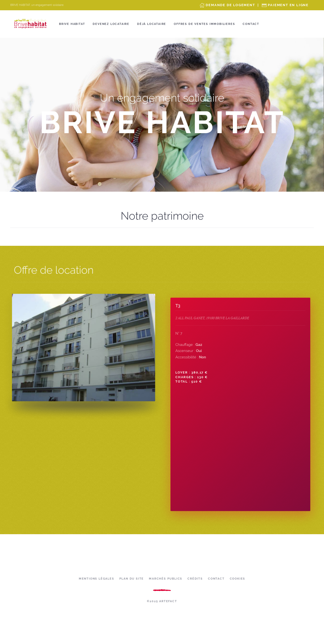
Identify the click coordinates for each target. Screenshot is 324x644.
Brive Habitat (72, 24)
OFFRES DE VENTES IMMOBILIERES (204, 24)
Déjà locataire (152, 24)
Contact (251, 24)
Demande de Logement (230, 5)
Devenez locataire (111, 24)
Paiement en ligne (288, 5)
